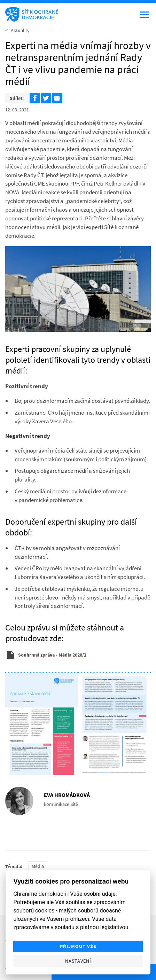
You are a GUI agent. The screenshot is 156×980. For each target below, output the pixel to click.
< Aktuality (17, 30)
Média (38, 866)
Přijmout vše (78, 946)
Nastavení (78, 961)
